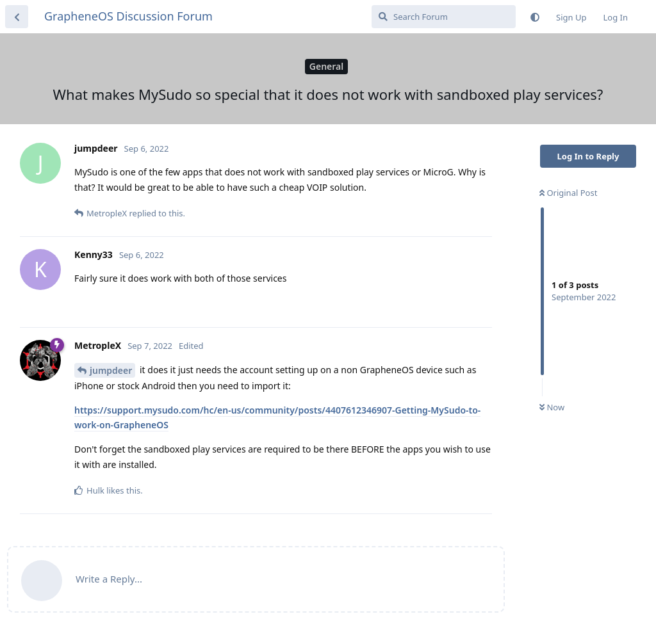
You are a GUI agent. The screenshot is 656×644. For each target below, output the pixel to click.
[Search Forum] (444, 17)
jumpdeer (111, 370)
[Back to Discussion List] (17, 17)
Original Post (568, 193)
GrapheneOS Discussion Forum (128, 16)
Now (552, 407)
